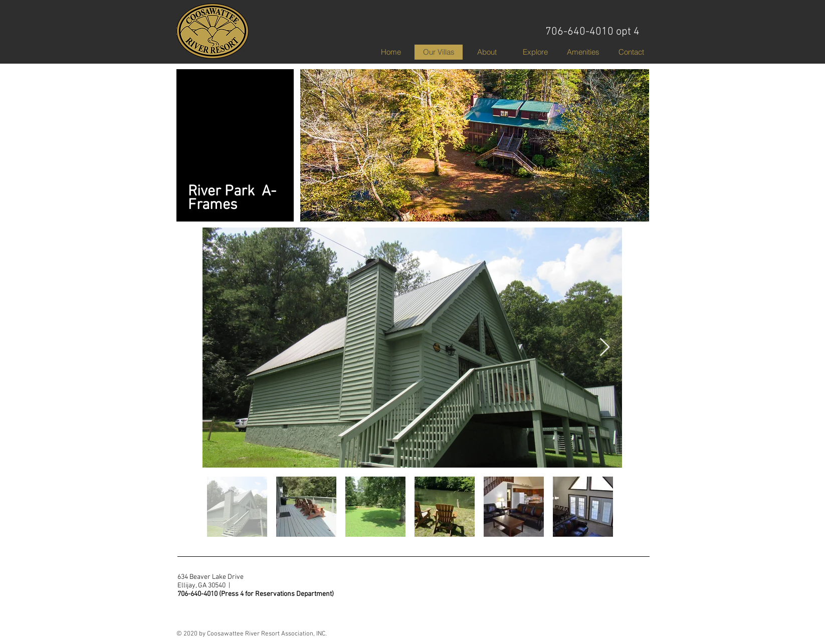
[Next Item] (605, 348)
